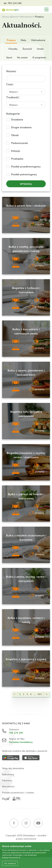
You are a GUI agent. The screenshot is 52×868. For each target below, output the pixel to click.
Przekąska (17, 159)
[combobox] (26, 92)
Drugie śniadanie (21, 127)
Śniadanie (17, 119)
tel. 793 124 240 (13, 3)
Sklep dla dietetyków (13, 768)
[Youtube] (38, 823)
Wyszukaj (26, 184)
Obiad (15, 135)
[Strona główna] (10, 10)
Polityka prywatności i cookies (18, 792)
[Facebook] (14, 823)
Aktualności (26, 16)
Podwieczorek (19, 143)
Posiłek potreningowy (24, 174)
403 (40, 694)
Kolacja (16, 151)
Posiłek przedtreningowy (26, 166)
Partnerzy (7, 780)
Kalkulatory (8, 774)
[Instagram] (26, 823)
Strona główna (10, 16)
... (35, 694)
